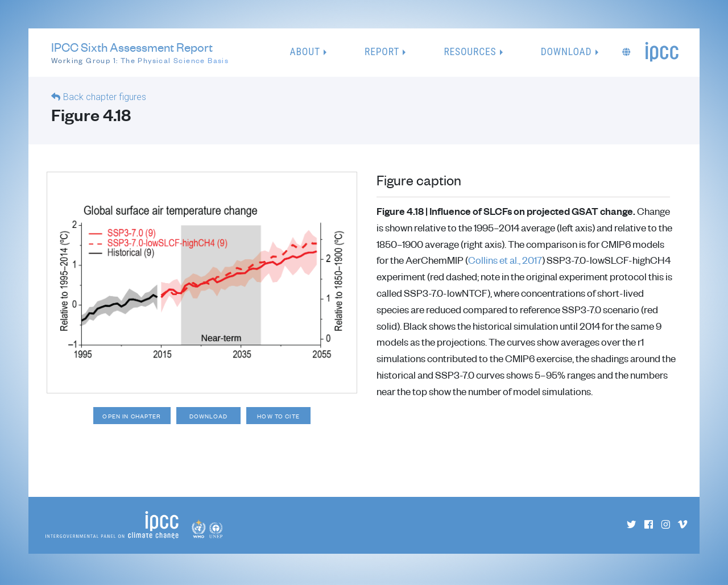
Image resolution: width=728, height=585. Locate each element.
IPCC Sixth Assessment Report (140, 53)
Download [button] (566, 52)
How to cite (286, 416)
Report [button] (382, 52)
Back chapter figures (105, 97)
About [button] (305, 52)
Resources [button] (470, 52)
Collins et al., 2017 (505, 260)
